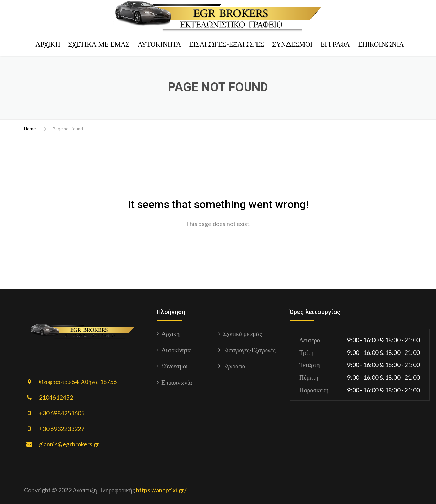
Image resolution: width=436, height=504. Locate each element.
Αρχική (48, 44)
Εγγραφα (335, 44)
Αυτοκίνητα (159, 44)
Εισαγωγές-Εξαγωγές (227, 44)
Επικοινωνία (381, 44)
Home (30, 129)
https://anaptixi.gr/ (161, 490)
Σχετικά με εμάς (99, 44)
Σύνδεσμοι (292, 44)
